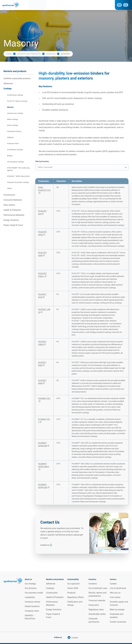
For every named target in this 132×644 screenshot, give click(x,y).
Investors (93, 584)
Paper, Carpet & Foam (13, 225)
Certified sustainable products (17, 78)
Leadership (30, 597)
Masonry (10, 107)
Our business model (34, 593)
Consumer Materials (13, 200)
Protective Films (13, 144)
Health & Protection (12, 210)
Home (9, 54)
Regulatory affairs (75, 597)
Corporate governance (94, 620)
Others (10, 188)
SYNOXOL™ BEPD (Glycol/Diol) (18, 176)
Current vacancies (118, 622)
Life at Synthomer (118, 588)
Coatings (51, 54)
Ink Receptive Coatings (15, 162)
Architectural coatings (15, 95)
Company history (32, 602)
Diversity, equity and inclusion (119, 603)
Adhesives (8, 83)
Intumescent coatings (15, 113)
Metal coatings (13, 119)
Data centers (9, 205)
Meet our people (117, 610)
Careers (107, 5)
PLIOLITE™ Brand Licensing (17, 101)
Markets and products (45, 5)
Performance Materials (14, 215)
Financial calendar (97, 600)
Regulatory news (96, 610)
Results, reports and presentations (98, 594)
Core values (115, 597)
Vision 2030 (73, 588)
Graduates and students (117, 616)
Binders (10, 156)
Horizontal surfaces (14, 131)
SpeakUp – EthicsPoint (30, 617)
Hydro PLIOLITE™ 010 (44, 189)
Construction (9, 195)
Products (71, 593)
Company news (32, 611)
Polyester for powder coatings (18, 182)
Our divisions (31, 588)
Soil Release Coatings (15, 150)
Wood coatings (13, 125)
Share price (94, 605)
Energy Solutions (11, 220)
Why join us (115, 593)
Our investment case (98, 588)
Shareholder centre (97, 614)
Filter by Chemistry (42, 161)
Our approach (73, 584)
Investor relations (83, 5)
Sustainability (65, 5)
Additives (10, 137)
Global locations (32, 606)
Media (97, 5)
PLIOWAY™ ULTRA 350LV (44, 465)
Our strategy (30, 584)
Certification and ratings (75, 603)
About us (28, 5)
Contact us (45, 545)
